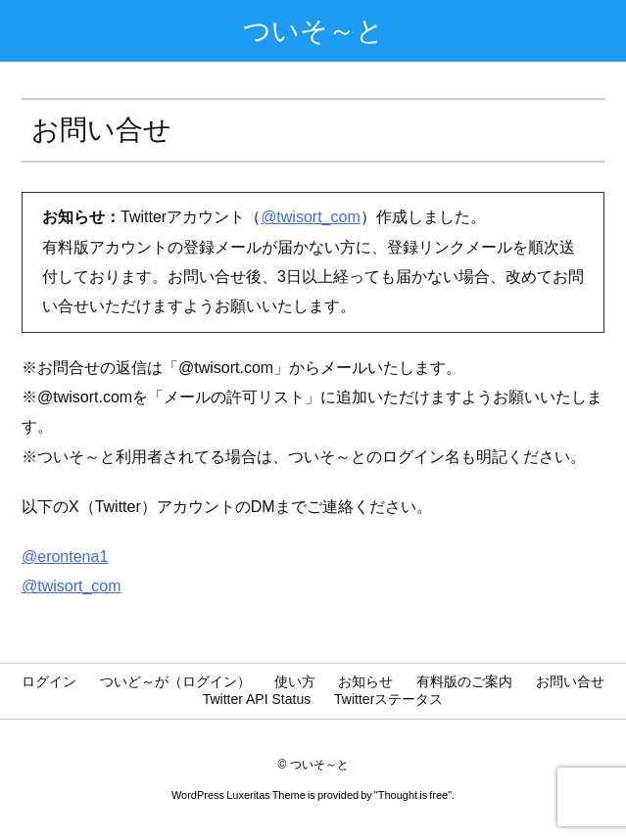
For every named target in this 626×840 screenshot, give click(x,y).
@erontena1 (65, 557)
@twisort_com (311, 217)
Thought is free (413, 795)
